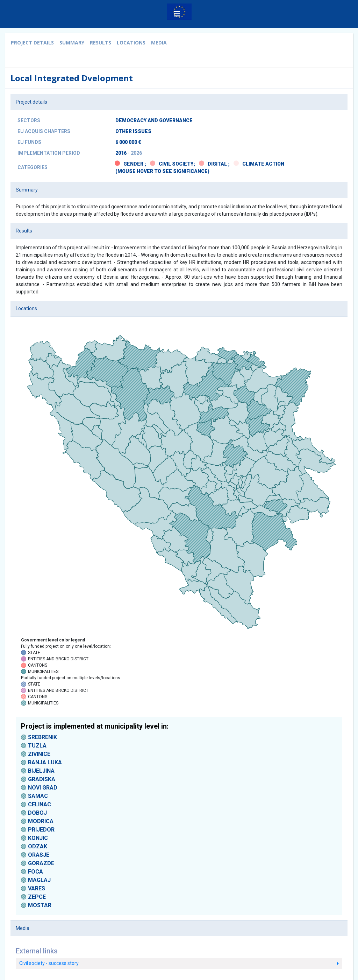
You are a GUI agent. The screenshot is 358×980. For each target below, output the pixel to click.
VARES (37, 888)
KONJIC (38, 838)
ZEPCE (37, 897)
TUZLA (37, 746)
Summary (72, 43)
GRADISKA (42, 779)
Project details (32, 43)
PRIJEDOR (41, 830)
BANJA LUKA (45, 762)
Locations (131, 43)
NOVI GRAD (43, 788)
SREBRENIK (42, 737)
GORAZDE (41, 863)
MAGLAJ (39, 880)
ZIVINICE (39, 754)
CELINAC (40, 804)
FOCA (35, 872)
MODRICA (41, 821)
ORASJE (39, 855)
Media (159, 43)
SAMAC (38, 796)
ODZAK (38, 846)
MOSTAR (40, 905)
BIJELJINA (41, 771)
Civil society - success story (179, 963)
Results (101, 43)
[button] (177, 14)
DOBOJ (37, 813)
